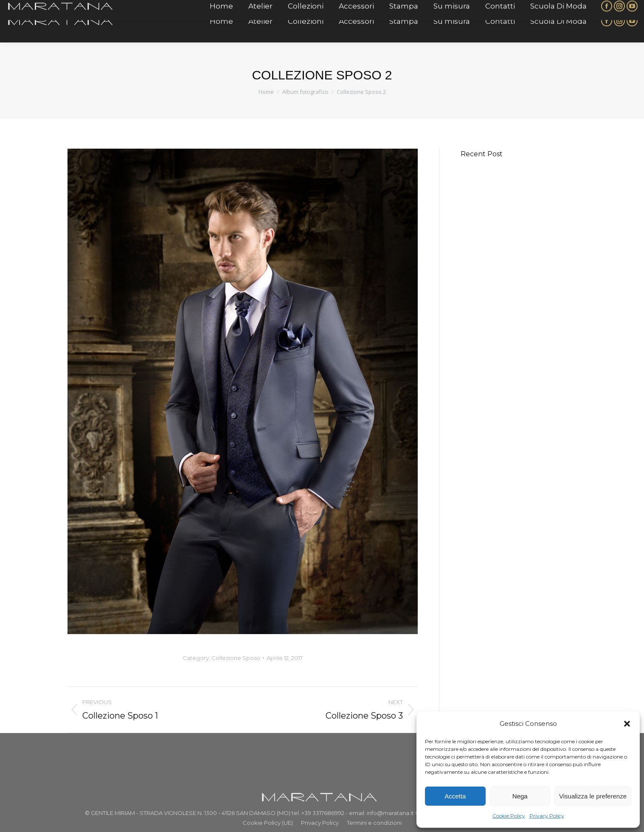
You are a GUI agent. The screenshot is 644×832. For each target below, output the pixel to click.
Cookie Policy (509, 816)
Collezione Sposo (236, 658)
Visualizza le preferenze (593, 796)
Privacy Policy (547, 816)
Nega (520, 796)
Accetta (455, 796)
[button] (627, 724)
